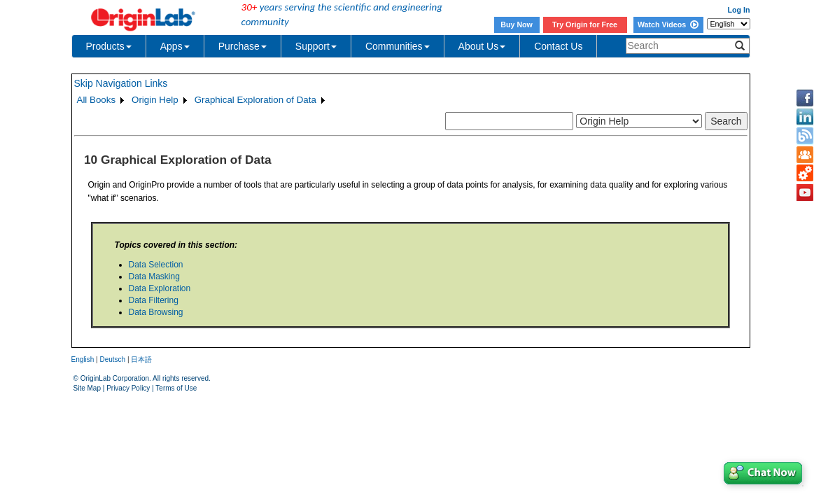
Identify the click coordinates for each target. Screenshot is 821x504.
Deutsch (112, 359)
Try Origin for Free (585, 24)
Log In (739, 10)
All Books (97, 100)
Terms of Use (176, 388)
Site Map (87, 388)
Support (316, 46)
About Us (482, 46)
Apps (175, 46)
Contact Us (558, 46)
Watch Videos (668, 24)
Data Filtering (154, 300)
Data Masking (154, 276)
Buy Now (517, 24)
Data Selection (156, 265)
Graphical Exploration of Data (255, 100)
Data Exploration (160, 288)
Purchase (243, 46)
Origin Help (155, 100)
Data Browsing (156, 312)
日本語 (141, 359)
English (83, 359)
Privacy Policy (128, 388)
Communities (398, 46)
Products (109, 46)
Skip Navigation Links (121, 83)
